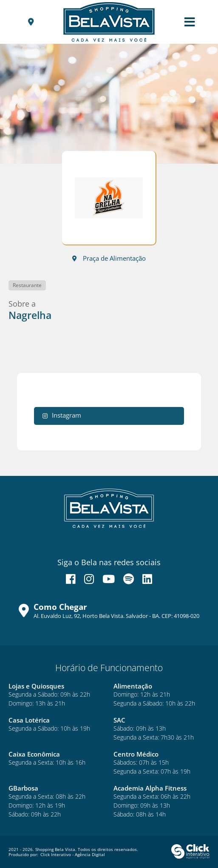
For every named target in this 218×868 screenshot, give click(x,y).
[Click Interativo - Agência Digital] (190, 857)
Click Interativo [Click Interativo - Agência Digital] (73, 854)
